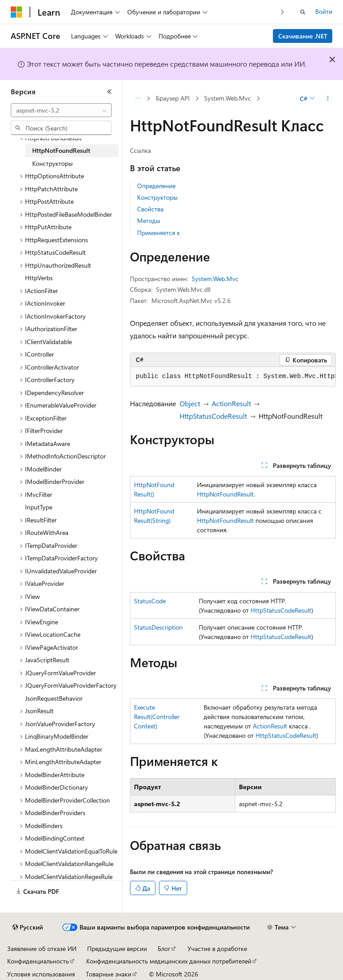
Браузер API (173, 98)
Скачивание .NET (303, 36)
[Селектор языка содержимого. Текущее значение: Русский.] (28, 927)
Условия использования (41, 974)
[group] (233, 377)
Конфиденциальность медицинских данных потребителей (169, 961)
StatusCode (150, 601)
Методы (149, 221)
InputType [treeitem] (39, 507)
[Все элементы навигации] (138, 99)
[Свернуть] (109, 92)
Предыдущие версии (117, 948)
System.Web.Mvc (228, 98)
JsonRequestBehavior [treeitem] (54, 698)
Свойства (150, 209)
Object (190, 403)
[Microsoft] (17, 12)
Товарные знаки (109, 974)
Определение (156, 186)
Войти (324, 11)
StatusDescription (158, 627)
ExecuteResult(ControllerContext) (157, 717)
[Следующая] (282, 12)
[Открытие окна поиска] (303, 12)
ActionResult (231, 403)
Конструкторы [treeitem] (52, 163)
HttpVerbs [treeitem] (39, 278)
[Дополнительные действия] (328, 99)
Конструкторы (157, 197)
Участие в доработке (217, 948)
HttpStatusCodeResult (213, 416)
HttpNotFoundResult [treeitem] (61, 150)
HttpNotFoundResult (225, 494)
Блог (164, 948)
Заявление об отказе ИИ (42, 948)
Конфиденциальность (38, 961)
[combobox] (61, 110)
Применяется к (159, 233)
